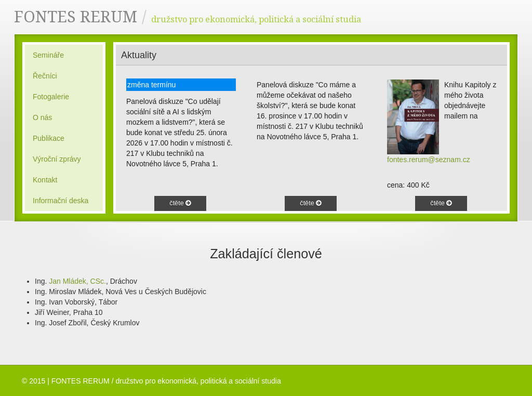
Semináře (48, 55)
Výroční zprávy (57, 159)
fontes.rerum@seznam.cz (429, 160)
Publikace (49, 138)
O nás (42, 117)
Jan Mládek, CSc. (77, 281)
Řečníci (45, 76)
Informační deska (61, 201)
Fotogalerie (51, 97)
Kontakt (45, 180)
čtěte (180, 203)
